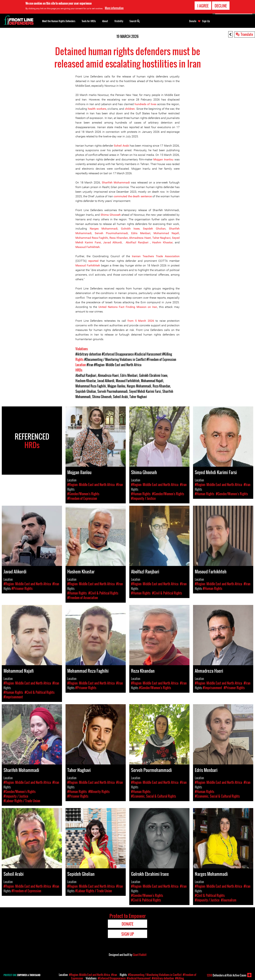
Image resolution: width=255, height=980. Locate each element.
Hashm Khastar (162, 242)
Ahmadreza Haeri (140, 238)
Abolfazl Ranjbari (138, 242)
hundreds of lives (146, 104)
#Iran (90, 365)
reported (93, 261)
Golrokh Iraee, (131, 229)
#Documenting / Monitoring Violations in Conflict (115, 359)
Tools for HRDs (89, 21)
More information (114, 7)
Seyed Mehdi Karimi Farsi (145, 391)
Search (135, 21)
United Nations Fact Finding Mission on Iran (128, 307)
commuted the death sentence (133, 196)
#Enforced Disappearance (118, 354)
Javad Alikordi (112, 242)
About (105, 21)
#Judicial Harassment (148, 354)
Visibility (119, 21)
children (130, 109)
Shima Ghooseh (111, 215)
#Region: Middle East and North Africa (118, 365)
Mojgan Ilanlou (116, 386)
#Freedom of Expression (161, 359)
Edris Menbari (141, 233)
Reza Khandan (119, 238)
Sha (171, 229)
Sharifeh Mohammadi (116, 182)
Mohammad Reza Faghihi (92, 238)
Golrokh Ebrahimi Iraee (153, 375)
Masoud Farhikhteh (88, 247)
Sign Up (206, 21)
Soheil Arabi (122, 146)
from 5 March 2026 (141, 321)
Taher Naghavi (161, 238)
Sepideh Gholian (154, 229)
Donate (193, 21)
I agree (203, 5)
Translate (247, 34)
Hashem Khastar (86, 381)
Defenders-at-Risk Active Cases (227, 975)
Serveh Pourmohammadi (111, 233)
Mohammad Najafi (166, 233)
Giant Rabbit (140, 955)
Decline (221, 5)
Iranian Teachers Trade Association (156, 256)
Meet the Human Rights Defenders (59, 21)
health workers (97, 109)
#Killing (167, 354)
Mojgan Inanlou (163, 159)
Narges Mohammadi (104, 229)
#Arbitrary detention (88, 354)
